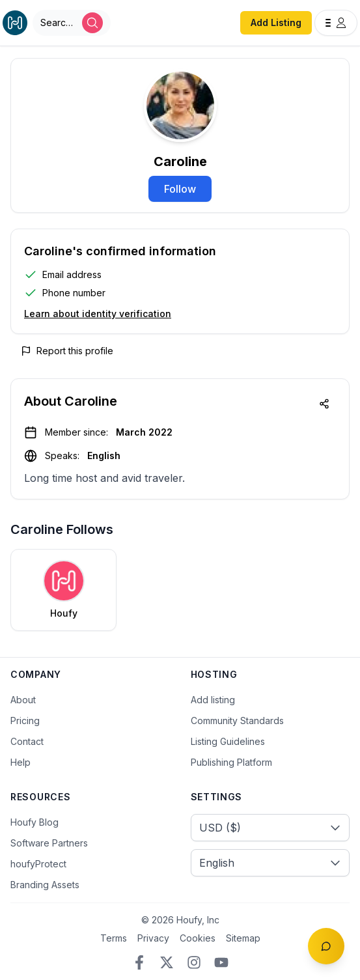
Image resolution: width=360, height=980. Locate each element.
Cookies (198, 938)
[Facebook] (139, 962)
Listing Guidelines (228, 741)
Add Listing (276, 22)
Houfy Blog (35, 822)
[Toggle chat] (326, 946)
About (23, 700)
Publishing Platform (231, 762)
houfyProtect (38, 864)
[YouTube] (221, 962)
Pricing (25, 721)
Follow (180, 189)
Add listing (213, 700)
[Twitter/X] (167, 962)
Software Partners (49, 843)
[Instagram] (194, 962)
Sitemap (243, 938)
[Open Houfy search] (72, 23)
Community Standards (237, 721)
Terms (114, 938)
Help (21, 762)
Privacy (153, 938)
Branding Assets (45, 885)
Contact (27, 741)
